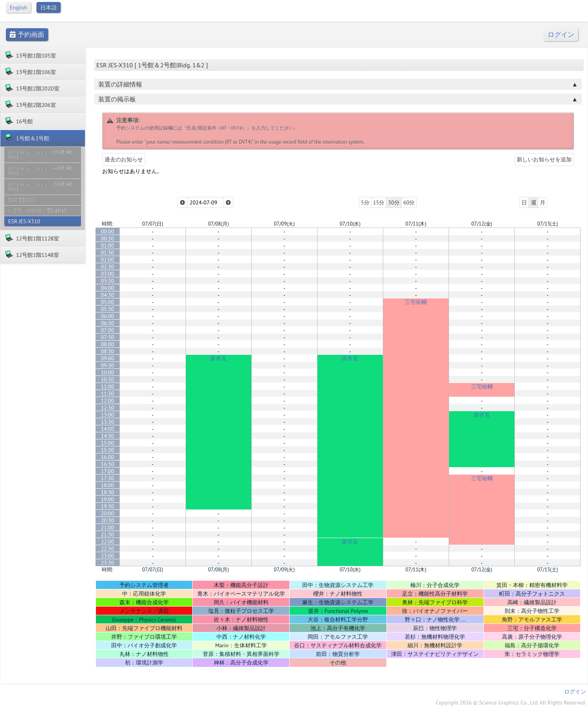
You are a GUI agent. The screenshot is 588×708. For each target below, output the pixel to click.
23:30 (108, 563)
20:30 (108, 520)
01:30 (108, 253)
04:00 (108, 288)
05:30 (108, 309)
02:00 (108, 260)
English (18, 7)
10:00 (108, 372)
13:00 (108, 415)
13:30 (108, 422)
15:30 (108, 450)
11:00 (108, 387)
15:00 (108, 443)
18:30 (108, 492)
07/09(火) (284, 224)
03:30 (108, 281)
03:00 (108, 274)
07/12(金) (482, 224)
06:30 (108, 323)
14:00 (108, 429)
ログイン (561, 35)
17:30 (108, 478)
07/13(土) (547, 224)
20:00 (108, 513)
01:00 (108, 246)
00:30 (108, 238)
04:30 (108, 295)
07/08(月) (218, 224)
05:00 (108, 302)
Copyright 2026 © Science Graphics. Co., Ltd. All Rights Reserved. (511, 703)
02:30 (108, 267)
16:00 (108, 457)
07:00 (108, 330)
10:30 (108, 379)
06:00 (108, 316)
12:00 (108, 401)
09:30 (108, 365)
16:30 (108, 464)
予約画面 (27, 35)
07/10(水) (350, 224)
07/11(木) (416, 224)
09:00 (108, 358)
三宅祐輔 (416, 302)
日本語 (49, 7)
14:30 (108, 436)
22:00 (108, 542)
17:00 (108, 471)
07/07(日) (152, 224)
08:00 (108, 344)
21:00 (108, 527)
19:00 (108, 499)
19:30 (108, 506)
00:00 (108, 231)
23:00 (108, 556)
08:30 (108, 351)
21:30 (108, 535)
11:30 (108, 394)
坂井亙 (218, 358)
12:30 (108, 408)
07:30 (108, 337)
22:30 (108, 549)
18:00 (108, 485)
